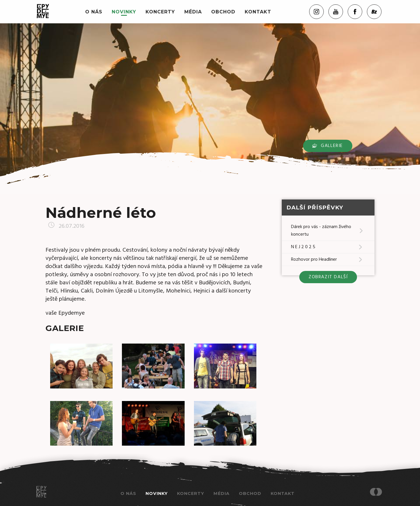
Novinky (124, 12)
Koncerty (160, 12)
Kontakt (258, 12)
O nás (94, 12)
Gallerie (328, 146)
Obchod (223, 12)
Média (193, 12)
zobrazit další (328, 277)
